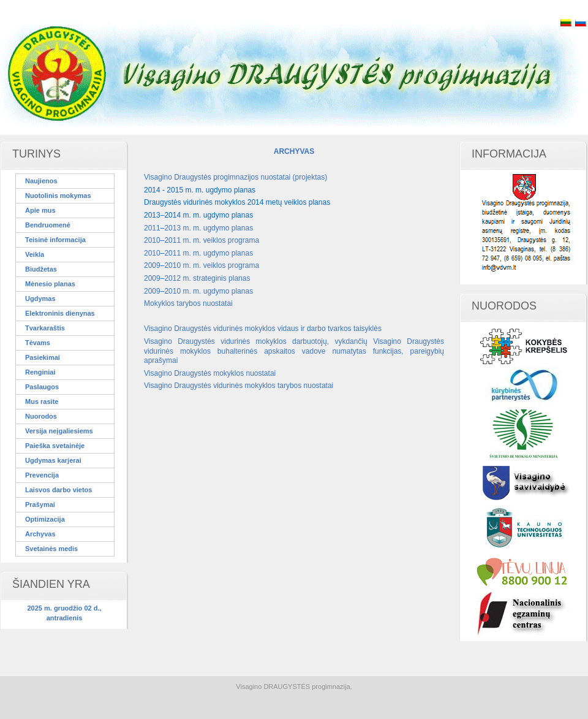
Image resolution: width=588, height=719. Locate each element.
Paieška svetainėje (55, 446)
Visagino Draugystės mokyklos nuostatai (210, 373)
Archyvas (40, 534)
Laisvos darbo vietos (58, 490)
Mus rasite (42, 401)
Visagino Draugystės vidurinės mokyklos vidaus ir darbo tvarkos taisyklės (263, 329)
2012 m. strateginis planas (207, 278)
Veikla (35, 254)
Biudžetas (41, 269)
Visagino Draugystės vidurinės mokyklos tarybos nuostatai (239, 386)
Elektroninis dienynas (60, 313)
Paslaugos (42, 387)
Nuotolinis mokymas (58, 196)
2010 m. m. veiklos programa (212, 265)
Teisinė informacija (55, 240)
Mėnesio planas (50, 284)
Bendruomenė (48, 225)
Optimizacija (45, 519)
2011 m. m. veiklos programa (212, 240)
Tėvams (38, 343)
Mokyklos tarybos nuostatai (188, 303)
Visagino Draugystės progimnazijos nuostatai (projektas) (236, 177)
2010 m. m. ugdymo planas (209, 291)
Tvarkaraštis (45, 328)
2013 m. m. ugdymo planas (209, 228)
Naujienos (41, 181)
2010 (152, 240)
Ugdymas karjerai (53, 460)
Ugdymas (40, 299)
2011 (152, 228)
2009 (152, 265)
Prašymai (40, 504)
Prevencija (42, 475)
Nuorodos (41, 416)
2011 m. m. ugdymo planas (209, 253)
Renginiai (40, 372)
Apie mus (40, 210)
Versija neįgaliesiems (59, 431)
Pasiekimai (43, 357)
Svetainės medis (51, 549)
